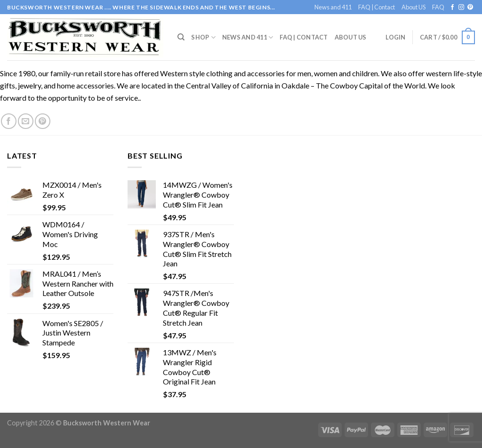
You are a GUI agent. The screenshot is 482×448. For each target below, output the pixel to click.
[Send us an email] (26, 121)
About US (414, 7)
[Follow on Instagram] (461, 8)
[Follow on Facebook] (452, 8)
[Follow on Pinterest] (470, 8)
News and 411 (333, 7)
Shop (203, 37)
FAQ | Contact (377, 7)
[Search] (181, 37)
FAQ (438, 7)
